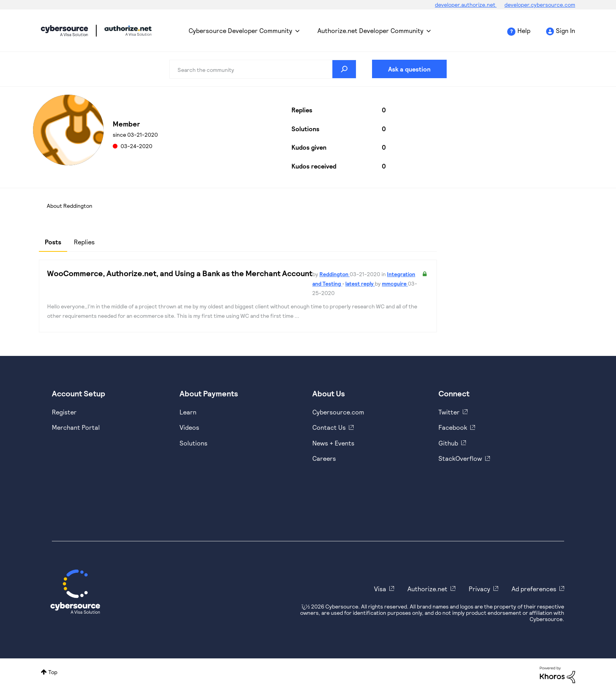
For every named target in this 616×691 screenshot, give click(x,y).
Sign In (566, 30)
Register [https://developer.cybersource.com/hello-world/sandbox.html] (64, 412)
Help (524, 30)
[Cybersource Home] (75, 592)
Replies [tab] (84, 242)
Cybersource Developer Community (64, 31)
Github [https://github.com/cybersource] (448, 443)
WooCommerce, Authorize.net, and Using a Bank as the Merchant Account (180, 273)
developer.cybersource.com (540, 5)
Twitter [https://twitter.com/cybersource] (449, 412)
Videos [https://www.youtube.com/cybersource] (189, 427)
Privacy (479, 589)
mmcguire (395, 283)
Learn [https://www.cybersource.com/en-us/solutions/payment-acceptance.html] (188, 412)
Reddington (335, 274)
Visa (380, 589)
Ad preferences (534, 589)
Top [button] (53, 672)
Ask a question (409, 69)
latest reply (360, 283)
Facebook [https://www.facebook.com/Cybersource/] (453, 427)
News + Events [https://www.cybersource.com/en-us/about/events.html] (333, 443)
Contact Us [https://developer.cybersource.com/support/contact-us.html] (329, 427)
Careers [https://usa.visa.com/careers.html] (324, 458)
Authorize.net (427, 589)
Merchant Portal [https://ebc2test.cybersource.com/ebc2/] (76, 427)
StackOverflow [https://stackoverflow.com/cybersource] (460, 458)
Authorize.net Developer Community (370, 30)
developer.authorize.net (466, 5)
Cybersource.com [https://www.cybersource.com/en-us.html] (338, 412)
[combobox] (263, 69)
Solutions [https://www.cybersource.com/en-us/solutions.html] (193, 443)
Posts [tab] (53, 242)
